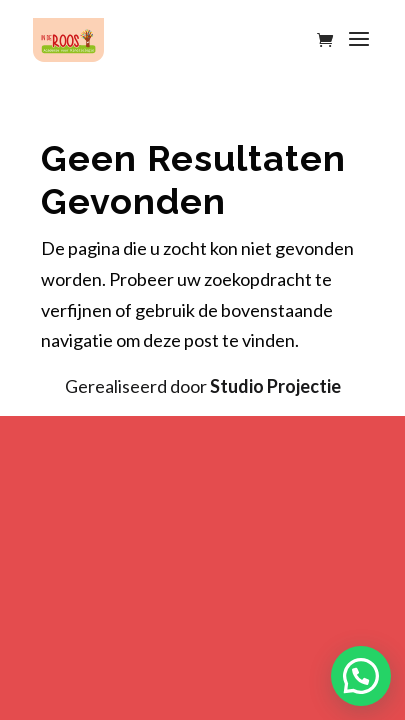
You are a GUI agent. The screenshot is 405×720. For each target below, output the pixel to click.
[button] (361, 676)
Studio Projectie (275, 386)
